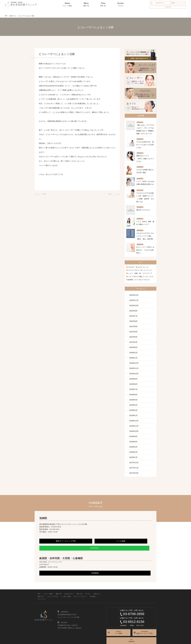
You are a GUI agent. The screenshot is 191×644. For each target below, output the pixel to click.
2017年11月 (133, 457)
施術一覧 (58, 583)
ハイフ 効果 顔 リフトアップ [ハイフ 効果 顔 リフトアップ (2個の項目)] (139, 273)
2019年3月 (133, 398)
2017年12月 (133, 452)
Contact (118, 622)
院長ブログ (41, 585)
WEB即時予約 (160, 3)
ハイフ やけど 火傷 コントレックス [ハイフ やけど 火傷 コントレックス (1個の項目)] (140, 276)
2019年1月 (133, 408)
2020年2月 (133, 349)
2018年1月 (133, 447)
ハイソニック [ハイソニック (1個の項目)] (146, 270)
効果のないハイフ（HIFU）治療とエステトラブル (145, 159)
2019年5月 (133, 393)
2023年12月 (133, 294)
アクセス (88, 583)
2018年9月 (133, 428)
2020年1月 (133, 354)
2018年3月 (133, 437)
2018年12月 (133, 413)
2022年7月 (133, 314)
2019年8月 (133, 378)
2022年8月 (133, 309)
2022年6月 (133, 319)
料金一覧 (79, 583)
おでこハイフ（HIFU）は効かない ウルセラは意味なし (145, 250)
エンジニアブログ (53, 585)
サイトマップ (42, 588)
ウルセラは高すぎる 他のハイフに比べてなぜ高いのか (145, 145)
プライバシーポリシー (80, 585)
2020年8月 (133, 344)
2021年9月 (133, 324)
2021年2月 (133, 339)
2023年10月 (133, 304)
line (131, 630)
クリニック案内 (48, 583)
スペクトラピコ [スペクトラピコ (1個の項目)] (133, 270)
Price (103, 5)
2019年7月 (133, 383)
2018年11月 (133, 418)
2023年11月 (133, 299)
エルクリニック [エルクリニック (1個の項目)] (142, 267)
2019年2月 (133, 403)
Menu (86, 5)
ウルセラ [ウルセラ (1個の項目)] (131, 267)
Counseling (144, 622)
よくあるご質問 (66, 585)
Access (120, 5)
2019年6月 (133, 388)
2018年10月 (133, 423)
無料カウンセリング (178, 3)
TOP (39, 583)
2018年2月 (133, 442)
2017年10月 (133, 462)
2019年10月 (133, 368)
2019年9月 (133, 373)
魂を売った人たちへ (143, 210)
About (67, 5)
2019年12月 (133, 358)
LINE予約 (168, 7)
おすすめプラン (69, 583)
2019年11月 (133, 363)
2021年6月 (133, 329)
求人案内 (93, 585)
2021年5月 (133, 334)
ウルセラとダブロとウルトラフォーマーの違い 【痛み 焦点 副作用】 (145, 236)
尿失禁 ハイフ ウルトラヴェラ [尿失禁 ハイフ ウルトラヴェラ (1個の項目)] (138, 279)
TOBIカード (97, 583)
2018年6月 (133, 432)
